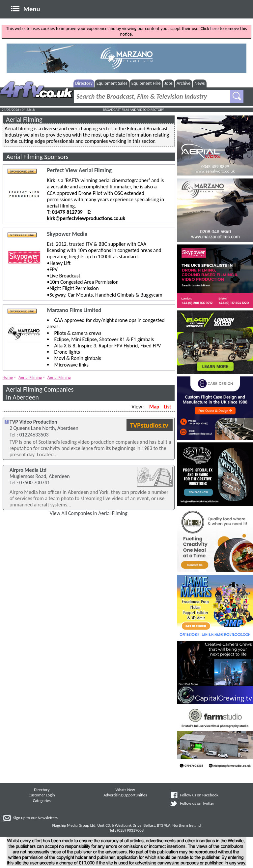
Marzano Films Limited (74, 310)
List (167, 407)
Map (154, 407)
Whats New (125, 790)
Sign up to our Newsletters (35, 818)
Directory (84, 83)
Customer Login (42, 795)
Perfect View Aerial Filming (80, 170)
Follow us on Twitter (197, 803)
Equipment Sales (112, 83)
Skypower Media (67, 234)
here (214, 29)
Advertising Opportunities (125, 795)
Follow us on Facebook (199, 795)
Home (8, 377)
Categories (42, 801)
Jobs (169, 83)
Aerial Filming (30, 377)
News (199, 83)
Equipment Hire (146, 83)
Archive (183, 83)
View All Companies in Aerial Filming (89, 513)
